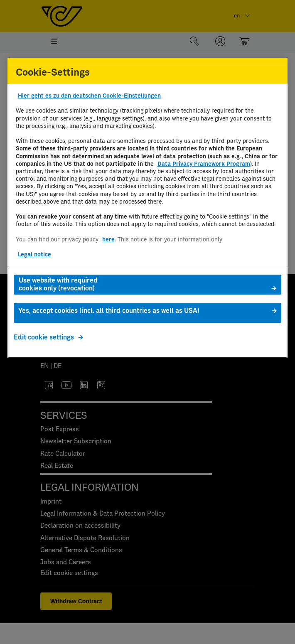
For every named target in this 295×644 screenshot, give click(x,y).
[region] (148, 208)
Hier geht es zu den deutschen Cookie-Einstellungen (89, 96)
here (108, 240)
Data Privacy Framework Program (204, 164)
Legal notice (34, 255)
